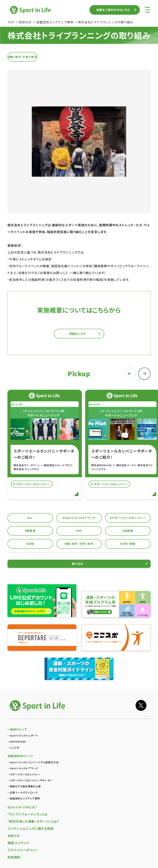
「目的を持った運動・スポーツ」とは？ (34, 821)
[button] (144, 374)
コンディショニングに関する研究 (31, 828)
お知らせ (14, 836)
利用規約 (14, 857)
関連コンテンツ (19, 843)
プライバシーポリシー (23, 850)
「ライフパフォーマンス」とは (27, 814)
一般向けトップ (17, 729)
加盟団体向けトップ (20, 756)
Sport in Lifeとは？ (22, 807)
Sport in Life (31, 10)
